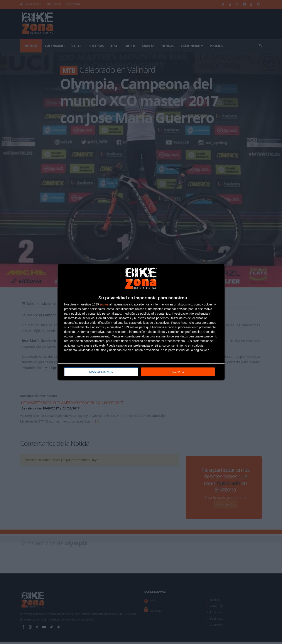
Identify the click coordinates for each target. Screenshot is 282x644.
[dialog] (141, 322)
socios (104, 304)
